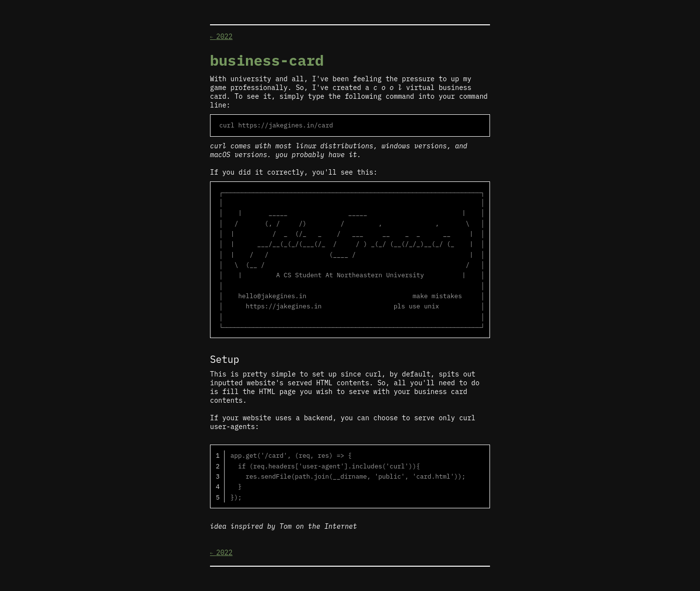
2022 (221, 36)
